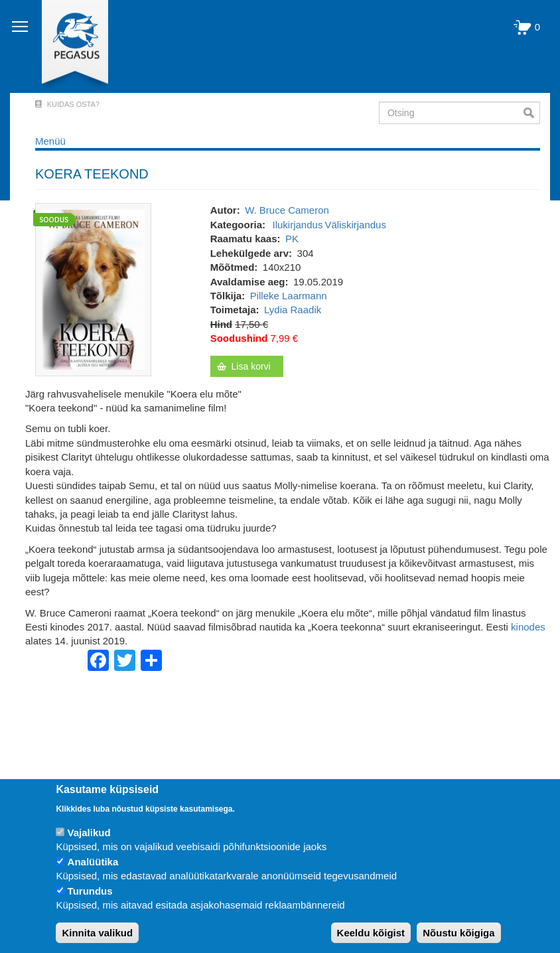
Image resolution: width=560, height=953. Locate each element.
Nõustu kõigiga (458, 933)
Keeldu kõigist (371, 933)
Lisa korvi (251, 366)
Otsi (532, 113)
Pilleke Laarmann (289, 296)
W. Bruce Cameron (287, 210)
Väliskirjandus (355, 225)
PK (292, 239)
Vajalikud (89, 833)
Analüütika (93, 862)
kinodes (528, 627)
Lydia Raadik (293, 310)
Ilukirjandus (298, 225)
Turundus (90, 891)
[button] (93, 289)
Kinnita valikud (97, 933)
